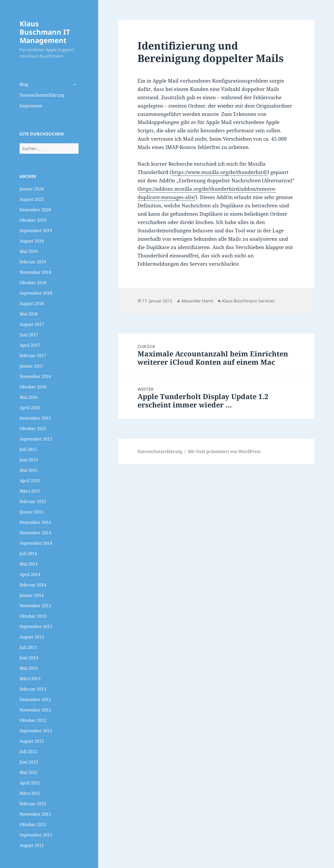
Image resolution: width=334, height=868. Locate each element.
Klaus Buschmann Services (248, 301)
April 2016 (30, 408)
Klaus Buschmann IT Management (45, 32)
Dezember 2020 (35, 210)
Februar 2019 (33, 262)
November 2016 (35, 376)
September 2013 (36, 627)
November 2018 (35, 272)
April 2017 (30, 345)
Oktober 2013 (33, 616)
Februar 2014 (33, 585)
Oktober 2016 (33, 387)
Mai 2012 (29, 772)
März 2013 (30, 679)
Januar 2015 (32, 512)
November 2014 (35, 533)
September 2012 (36, 731)
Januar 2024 (32, 189)
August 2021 (32, 199)
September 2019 (36, 231)
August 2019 (32, 241)
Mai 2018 (29, 314)
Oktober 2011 (33, 824)
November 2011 (35, 814)
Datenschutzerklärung (42, 95)
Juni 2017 (29, 335)
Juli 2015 (28, 449)
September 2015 (36, 439)
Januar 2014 (32, 595)
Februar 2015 (33, 501)
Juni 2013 (29, 658)
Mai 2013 (29, 668)
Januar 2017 (32, 366)
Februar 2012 (33, 804)
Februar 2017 (33, 356)
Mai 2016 (29, 397)
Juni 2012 (29, 762)
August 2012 (32, 741)
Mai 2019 (29, 251)
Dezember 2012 (35, 699)
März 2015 (30, 491)
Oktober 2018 (33, 283)
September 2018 (36, 293)
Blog (24, 84)
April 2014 (30, 574)
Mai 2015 (29, 470)
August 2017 (32, 324)
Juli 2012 (28, 752)
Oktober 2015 (33, 429)
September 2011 (36, 835)
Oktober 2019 (33, 220)
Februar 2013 (33, 689)
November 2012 (35, 710)
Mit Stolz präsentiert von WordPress (224, 451)
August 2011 (32, 845)
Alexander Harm (197, 301)
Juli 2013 (28, 647)
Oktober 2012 (33, 720)
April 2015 (30, 481)
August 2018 (32, 303)
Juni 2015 (29, 460)
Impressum (31, 106)
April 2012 (30, 783)
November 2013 (35, 606)
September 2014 (36, 543)
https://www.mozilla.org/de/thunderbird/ (219, 172)
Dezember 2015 (35, 418)
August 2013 (32, 637)
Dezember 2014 (35, 522)
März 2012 (30, 793)
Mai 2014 (29, 564)
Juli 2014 (28, 554)
